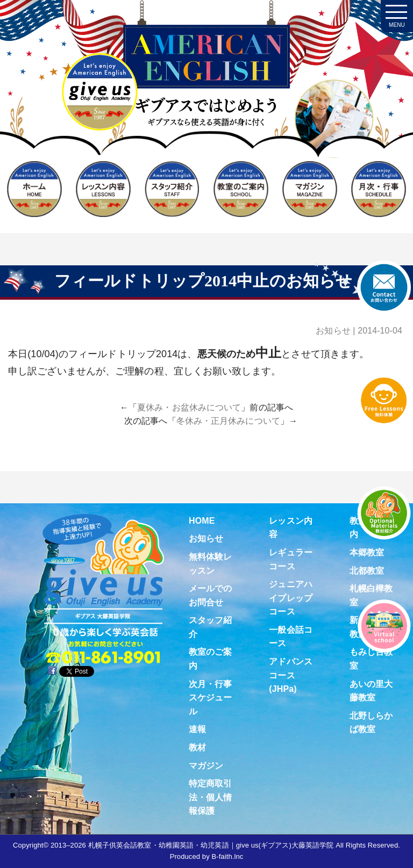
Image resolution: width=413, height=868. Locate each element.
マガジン (206, 766)
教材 (197, 747)
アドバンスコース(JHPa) (291, 675)
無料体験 (384, 400)
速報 (197, 729)
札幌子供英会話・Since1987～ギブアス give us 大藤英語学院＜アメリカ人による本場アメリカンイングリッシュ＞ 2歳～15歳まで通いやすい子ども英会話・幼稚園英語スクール (206, 99)
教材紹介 (384, 513)
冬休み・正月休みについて (228, 421)
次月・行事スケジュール (211, 698)
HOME (202, 521)
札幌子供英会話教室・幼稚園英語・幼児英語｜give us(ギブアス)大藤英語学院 (211, 845)
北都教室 (367, 571)
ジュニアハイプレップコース (291, 598)
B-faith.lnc (227, 856)
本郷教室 (367, 552)
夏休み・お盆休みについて (189, 407)
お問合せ (384, 287)
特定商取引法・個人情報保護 (211, 797)
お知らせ (333, 331)
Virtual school (384, 626)
